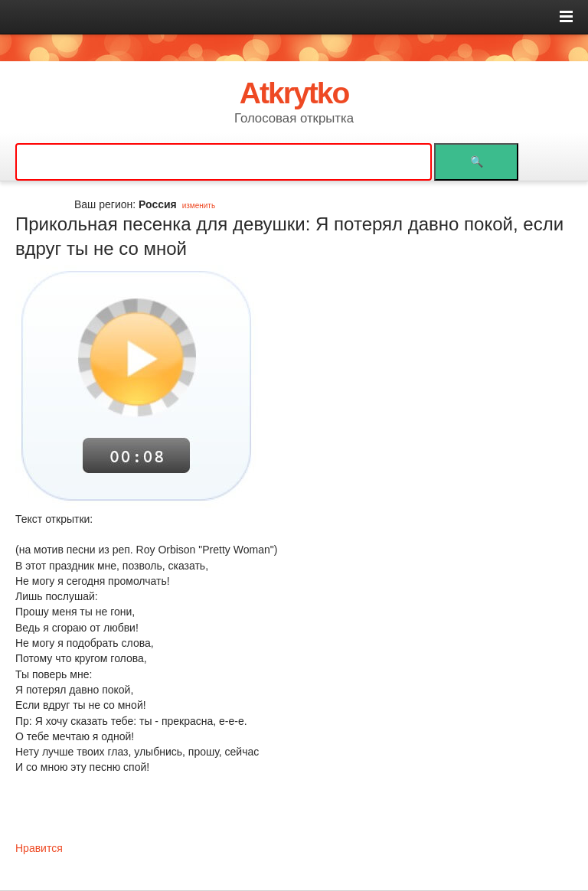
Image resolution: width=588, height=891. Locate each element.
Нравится (39, 848)
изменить (199, 206)
